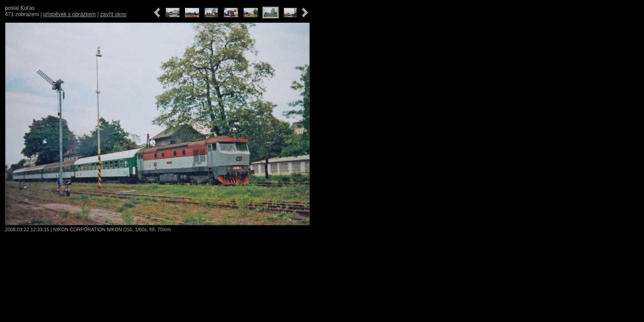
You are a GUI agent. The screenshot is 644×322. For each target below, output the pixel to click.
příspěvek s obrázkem (70, 14)
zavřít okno (113, 14)
